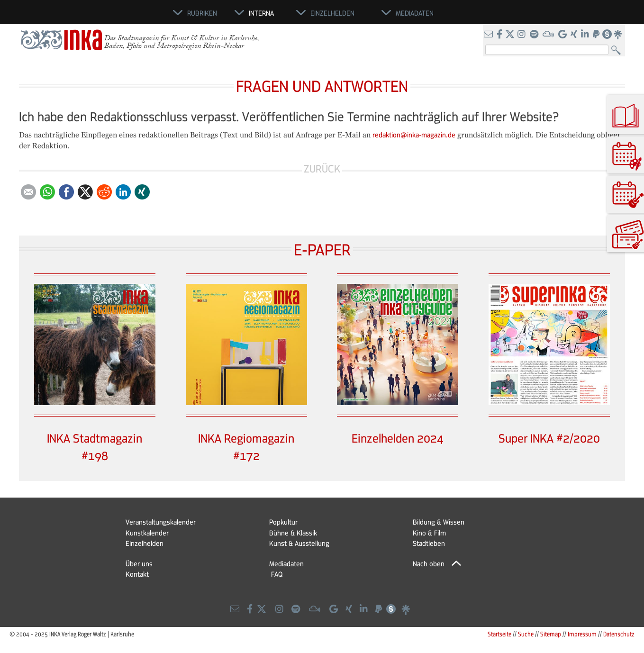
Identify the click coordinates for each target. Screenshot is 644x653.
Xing (142, 192)
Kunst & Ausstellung (299, 543)
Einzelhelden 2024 (398, 438)
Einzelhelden (145, 543)
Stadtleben (429, 543)
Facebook (66, 192)
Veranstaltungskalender (161, 522)
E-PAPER (322, 249)
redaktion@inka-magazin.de (414, 135)
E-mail (28, 192)
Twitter (85, 192)
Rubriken (202, 13)
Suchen (618, 50)
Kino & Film (429, 533)
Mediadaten (286, 563)
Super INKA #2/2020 (549, 438)
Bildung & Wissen (439, 522)
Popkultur (283, 522)
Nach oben (429, 563)
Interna (261, 13)
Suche (526, 634)
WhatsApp (47, 192)
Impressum (582, 634)
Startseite (499, 634)
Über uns (139, 563)
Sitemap (551, 634)
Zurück (322, 168)
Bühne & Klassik (293, 533)
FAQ (277, 574)
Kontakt (137, 574)
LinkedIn (123, 192)
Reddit (104, 192)
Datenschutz (619, 634)
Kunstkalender (147, 533)
